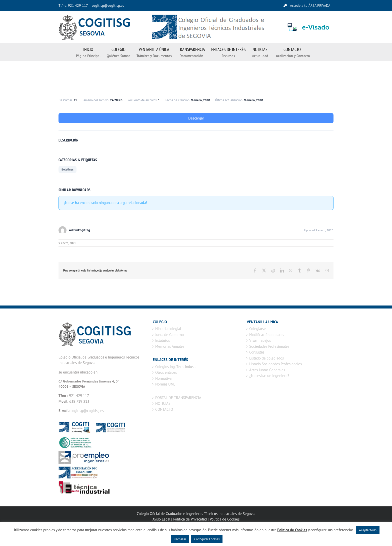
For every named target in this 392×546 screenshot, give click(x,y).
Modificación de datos (267, 335)
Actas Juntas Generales (267, 370)
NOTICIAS (163, 403)
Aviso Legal (161, 519)
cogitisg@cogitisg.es (108, 5)
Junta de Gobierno (169, 335)
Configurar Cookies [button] (207, 539)
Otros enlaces (166, 372)
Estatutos (162, 340)
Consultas (257, 352)
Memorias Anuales (170, 346)
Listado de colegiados (266, 358)
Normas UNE (165, 384)
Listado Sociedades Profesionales (275, 364)
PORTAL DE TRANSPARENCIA (178, 398)
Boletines (67, 169)
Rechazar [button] (180, 539)
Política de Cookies (225, 519)
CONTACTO (164, 409)
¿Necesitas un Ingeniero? (269, 376)
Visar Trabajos (260, 340)
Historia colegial (168, 329)
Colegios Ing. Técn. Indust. (175, 367)
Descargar (196, 118)
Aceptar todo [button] (368, 530)
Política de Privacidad (190, 519)
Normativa (163, 378)
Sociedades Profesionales (269, 346)
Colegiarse (257, 329)
